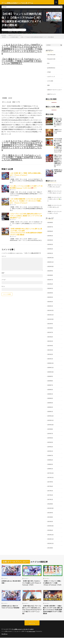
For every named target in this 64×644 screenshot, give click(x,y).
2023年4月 (50, 244)
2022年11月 (50, 265)
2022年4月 (50, 296)
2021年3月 (50, 352)
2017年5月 (50, 491)
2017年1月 (50, 500)
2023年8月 (50, 226)
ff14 (48, 65)
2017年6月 (50, 487)
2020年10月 (50, 374)
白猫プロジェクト (52, 97)
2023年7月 (50, 231)
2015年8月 (50, 517)
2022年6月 (50, 287)
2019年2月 (50, 448)
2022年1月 (50, 309)
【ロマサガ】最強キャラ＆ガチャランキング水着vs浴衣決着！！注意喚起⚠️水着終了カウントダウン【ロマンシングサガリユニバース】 (58, 148)
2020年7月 (50, 387)
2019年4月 (50, 439)
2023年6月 (50, 235)
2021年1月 (50, 361)
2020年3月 (50, 404)
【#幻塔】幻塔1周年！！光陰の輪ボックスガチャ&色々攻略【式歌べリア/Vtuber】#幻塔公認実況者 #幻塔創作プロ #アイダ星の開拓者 (53, 614)
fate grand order (52, 60)
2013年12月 (50, 534)
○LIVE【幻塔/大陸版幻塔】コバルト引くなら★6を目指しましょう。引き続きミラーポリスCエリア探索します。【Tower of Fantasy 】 (26, 202)
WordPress (5, 640)
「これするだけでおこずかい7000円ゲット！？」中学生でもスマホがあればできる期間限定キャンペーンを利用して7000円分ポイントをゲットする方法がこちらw (22, 51)
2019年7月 (50, 435)
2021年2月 (50, 356)
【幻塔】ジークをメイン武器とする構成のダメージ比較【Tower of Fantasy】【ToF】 (52, 584)
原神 (48, 86)
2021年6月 (50, 339)
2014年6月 (50, 530)
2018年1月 (50, 469)
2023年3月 (50, 248)
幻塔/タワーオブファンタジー (18, 31)
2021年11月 (50, 317)
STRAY (49, 73)
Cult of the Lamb (52, 56)
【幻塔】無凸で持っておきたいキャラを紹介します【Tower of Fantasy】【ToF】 (32, 584)
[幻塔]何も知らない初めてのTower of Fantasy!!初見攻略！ (11, 611)
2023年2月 (50, 252)
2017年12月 (50, 474)
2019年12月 (50, 417)
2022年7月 (50, 283)
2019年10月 (50, 426)
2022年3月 (50, 300)
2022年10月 (50, 270)
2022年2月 (50, 304)
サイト (3, 288)
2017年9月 (50, 482)
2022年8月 (50, 278)
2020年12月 (50, 365)
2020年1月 (50, 413)
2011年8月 (50, 547)
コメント (4, 258)
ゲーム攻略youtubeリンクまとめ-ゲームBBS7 (24, 636)
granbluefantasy (52, 69)
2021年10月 (50, 322)
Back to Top (32, 630)
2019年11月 (50, 422)
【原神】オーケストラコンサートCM (58, 134)
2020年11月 (50, 369)
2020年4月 (50, 400)
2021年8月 (50, 330)
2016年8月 (50, 504)
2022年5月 (50, 291)
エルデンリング (51, 78)
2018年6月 (50, 461)
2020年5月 (50, 396)
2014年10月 (50, 526)
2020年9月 (50, 378)
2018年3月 (50, 465)
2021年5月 (50, 343)
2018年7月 (50, 456)
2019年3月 (50, 443)
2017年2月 (50, 495)
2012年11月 (50, 543)
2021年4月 (50, 348)
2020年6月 (50, 391)
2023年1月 (50, 257)
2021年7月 (50, 335)
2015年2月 (50, 521)
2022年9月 (50, 274)
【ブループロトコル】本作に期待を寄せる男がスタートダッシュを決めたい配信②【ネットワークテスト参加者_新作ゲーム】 (26, 217)
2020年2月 (50, 409)
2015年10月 (50, 508)
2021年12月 (50, 313)
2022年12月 (50, 261)
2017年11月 (50, 478)
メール (4, 281)
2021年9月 (50, 326)
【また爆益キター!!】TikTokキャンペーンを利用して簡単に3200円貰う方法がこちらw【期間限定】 (22, 63)
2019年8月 (50, 430)
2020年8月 (50, 383)
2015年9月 (50, 513)
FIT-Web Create (31, 638)
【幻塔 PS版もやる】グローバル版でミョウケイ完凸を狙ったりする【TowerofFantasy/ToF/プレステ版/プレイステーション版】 (32, 614)
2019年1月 (50, 452)
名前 (3, 274)
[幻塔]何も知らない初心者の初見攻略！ (58, 174)
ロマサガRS (50, 82)
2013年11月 (50, 539)
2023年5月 (50, 239)
